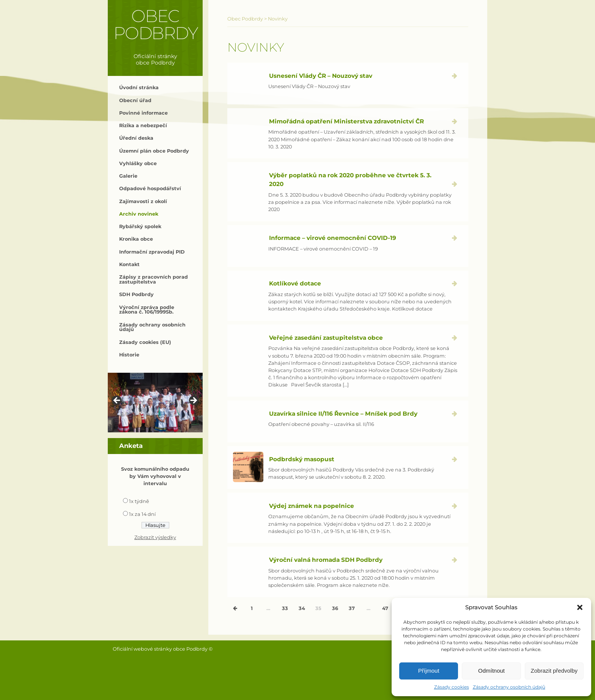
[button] (580, 607)
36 (335, 608)
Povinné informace (143, 113)
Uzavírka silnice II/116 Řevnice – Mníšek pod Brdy (343, 414)
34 (302, 608)
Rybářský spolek (140, 226)
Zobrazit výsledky (155, 537)
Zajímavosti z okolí (143, 201)
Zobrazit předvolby (554, 671)
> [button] (193, 401)
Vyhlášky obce (138, 163)
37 (352, 608)
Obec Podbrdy (155, 24)
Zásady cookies (452, 687)
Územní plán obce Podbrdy (154, 151)
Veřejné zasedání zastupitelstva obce (326, 338)
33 (285, 608)
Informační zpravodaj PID (152, 252)
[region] (155, 403)
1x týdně (139, 501)
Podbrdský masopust (302, 459)
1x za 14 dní (142, 514)
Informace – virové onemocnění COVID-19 (333, 238)
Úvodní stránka (139, 87)
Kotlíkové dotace (295, 283)
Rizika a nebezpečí (143, 125)
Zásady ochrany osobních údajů (509, 687)
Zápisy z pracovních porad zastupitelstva (153, 279)
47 (385, 608)
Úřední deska (136, 138)
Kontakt (129, 264)
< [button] (117, 401)
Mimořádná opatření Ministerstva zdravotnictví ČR (346, 121)
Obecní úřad (135, 100)
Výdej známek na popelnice (312, 506)
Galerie (128, 176)
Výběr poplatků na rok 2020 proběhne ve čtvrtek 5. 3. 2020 (350, 180)
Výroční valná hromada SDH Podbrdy (326, 560)
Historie (129, 355)
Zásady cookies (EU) (145, 342)
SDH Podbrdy (136, 294)
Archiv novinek (139, 214)
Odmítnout (491, 671)
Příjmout (429, 671)
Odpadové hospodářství (150, 188)
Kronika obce (136, 239)
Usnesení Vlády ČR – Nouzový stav (321, 76)
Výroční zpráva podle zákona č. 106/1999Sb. (147, 310)
